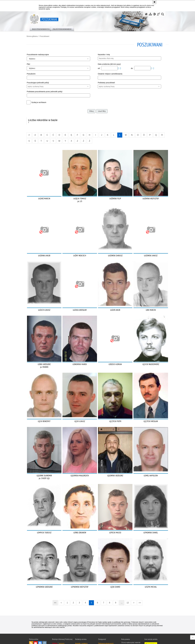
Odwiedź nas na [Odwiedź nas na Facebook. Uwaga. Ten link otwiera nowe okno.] (40, 629)
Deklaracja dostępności (106, 629)
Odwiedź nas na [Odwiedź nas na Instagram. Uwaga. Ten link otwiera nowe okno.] (45, 629)
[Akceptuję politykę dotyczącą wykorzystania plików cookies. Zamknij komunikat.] (154, 2)
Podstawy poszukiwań (106, 82)
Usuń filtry (102, 111)
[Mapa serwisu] (150, 14)
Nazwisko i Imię (104, 54)
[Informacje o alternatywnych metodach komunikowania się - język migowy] (158, 14)
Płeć (31, 64)
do (131, 68)
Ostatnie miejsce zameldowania (110, 74)
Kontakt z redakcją (81, 629)
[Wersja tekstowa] (154, 14)
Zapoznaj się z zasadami (129, 634)
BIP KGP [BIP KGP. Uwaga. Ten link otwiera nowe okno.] (62, 629)
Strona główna (35, 36)
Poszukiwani (47, 36)
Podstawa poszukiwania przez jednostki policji (47, 91)
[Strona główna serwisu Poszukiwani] (146, 14)
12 (128, 589)
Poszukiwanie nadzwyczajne (40, 54)
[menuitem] (41, 29)
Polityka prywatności (128, 638)
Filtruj (91, 111)
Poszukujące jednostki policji (40, 82)
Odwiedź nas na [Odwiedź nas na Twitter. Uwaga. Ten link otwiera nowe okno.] (31, 633)
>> (139, 588)
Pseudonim (34, 74)
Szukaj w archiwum (41, 102)
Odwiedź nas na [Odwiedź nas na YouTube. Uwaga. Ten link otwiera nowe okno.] (36, 629)
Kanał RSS (31, 629)
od (99, 68)
